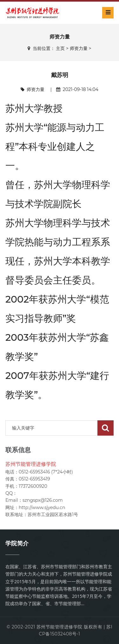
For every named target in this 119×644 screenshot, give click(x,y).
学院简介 (17, 543)
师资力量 (79, 48)
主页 (60, 48)
